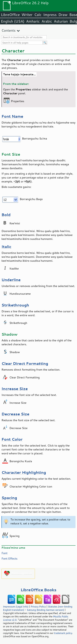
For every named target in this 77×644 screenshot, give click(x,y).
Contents (8, 30)
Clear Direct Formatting (25, 363)
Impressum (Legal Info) (16, 606)
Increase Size (15, 389)
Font (5, 553)
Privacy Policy (38, 606)
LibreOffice (10, 15)
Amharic (33, 21)
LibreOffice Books (38, 590)
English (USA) (13, 21)
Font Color (12, 439)
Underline (11, 280)
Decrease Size (15, 414)
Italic (6, 247)
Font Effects (9, 558)
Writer (27, 15)
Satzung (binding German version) (45, 610)
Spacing (9, 498)
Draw (63, 15)
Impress (50, 15)
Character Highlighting (24, 472)
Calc (38, 15)
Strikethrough (15, 305)
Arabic (47, 21)
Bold (6, 215)
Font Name (12, 116)
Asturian (61, 21)
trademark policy (63, 633)
